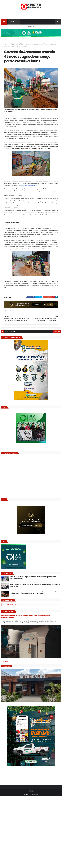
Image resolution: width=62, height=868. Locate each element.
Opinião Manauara (11, 611)
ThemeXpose (34, 800)
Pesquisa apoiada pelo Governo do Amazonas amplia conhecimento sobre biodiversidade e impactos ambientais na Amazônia (34, 599)
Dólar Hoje (4, 668)
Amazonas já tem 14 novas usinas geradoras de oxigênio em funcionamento (25, 623)
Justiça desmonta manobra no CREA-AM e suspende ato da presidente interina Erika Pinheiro (35, 591)
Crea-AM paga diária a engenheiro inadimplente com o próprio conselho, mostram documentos (33, 584)
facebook (57, 338)
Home (6, 44)
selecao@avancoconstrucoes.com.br (31, 191)
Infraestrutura (15, 44)
